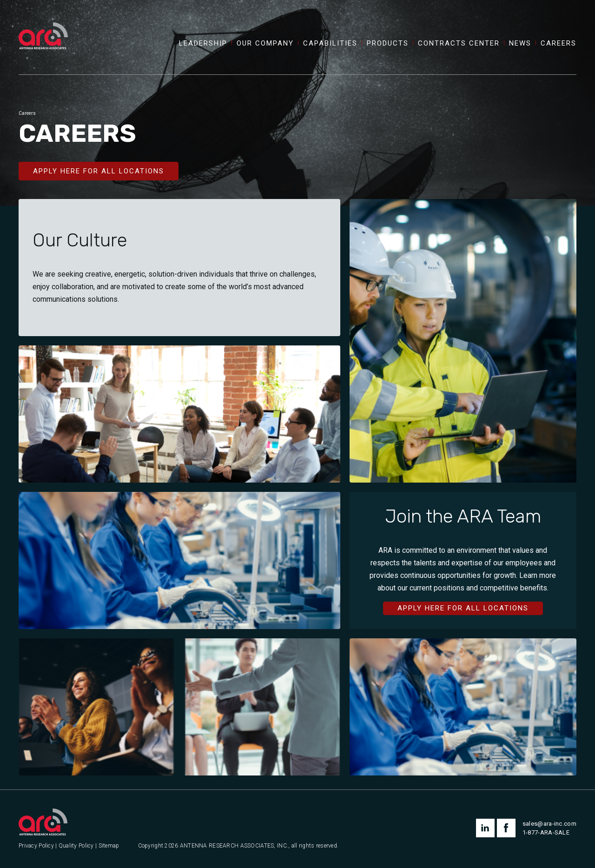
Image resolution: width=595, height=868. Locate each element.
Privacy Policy (36, 846)
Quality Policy (76, 846)
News (520, 43)
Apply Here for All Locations (99, 171)
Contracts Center (459, 43)
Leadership (203, 43)
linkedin (485, 828)
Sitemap (109, 846)
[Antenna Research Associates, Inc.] (43, 26)
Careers (559, 43)
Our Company (265, 43)
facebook (506, 828)
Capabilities (330, 43)
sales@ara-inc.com (549, 824)
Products (388, 43)
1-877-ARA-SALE (546, 832)
